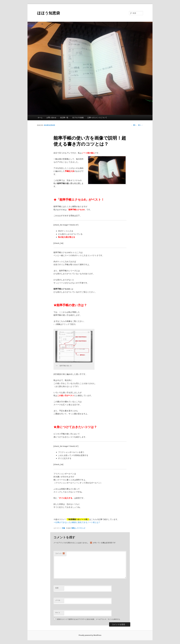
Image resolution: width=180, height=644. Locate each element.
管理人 (74, 528)
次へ (141, 125)
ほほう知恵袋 (48, 13)
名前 (57, 588)
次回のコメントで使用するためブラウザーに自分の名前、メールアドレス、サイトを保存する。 (89, 619)
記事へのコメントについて (97, 118)
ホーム (40, 118)
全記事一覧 (64, 118)
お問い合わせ (51, 118)
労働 (63, 528)
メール (58, 600)
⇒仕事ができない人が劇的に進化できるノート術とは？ (77, 522)
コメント (60, 554)
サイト (58, 613)
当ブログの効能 (78, 118)
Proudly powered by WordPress (90, 635)
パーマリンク (81, 528)
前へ (134, 125)
